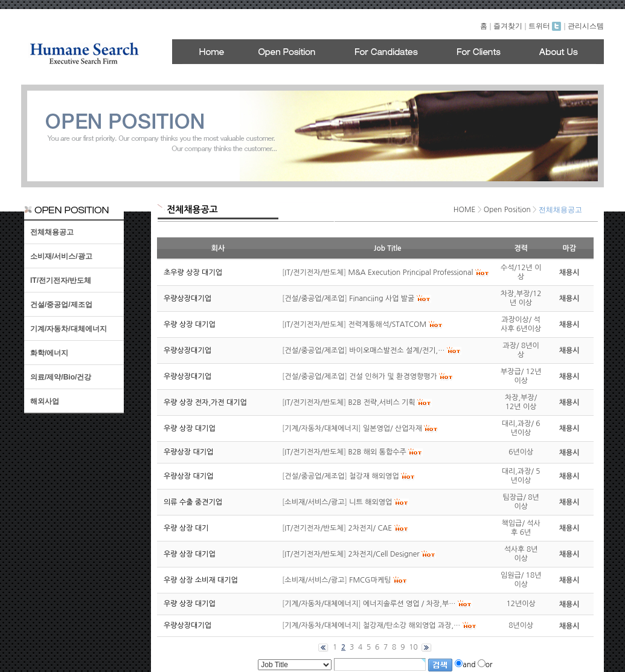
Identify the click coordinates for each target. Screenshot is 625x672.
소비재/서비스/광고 (61, 256)
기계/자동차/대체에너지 (69, 329)
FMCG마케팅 (370, 580)
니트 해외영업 (370, 502)
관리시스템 (586, 26)
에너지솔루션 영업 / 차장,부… (409, 604)
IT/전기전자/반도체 (61, 280)
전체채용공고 (52, 232)
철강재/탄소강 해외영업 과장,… (412, 625)
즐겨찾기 (508, 26)
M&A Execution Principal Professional (411, 273)
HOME (465, 210)
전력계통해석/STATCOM (388, 325)
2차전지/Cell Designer (384, 554)
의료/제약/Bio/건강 (61, 377)
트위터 (545, 26)
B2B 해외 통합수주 (377, 452)
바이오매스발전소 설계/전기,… (397, 351)
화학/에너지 (49, 353)
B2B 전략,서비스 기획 (382, 402)
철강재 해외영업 (374, 476)
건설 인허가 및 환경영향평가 (393, 376)
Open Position (507, 210)
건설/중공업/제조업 (61, 305)
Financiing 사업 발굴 (382, 299)
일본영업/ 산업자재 (393, 428)
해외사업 (45, 401)
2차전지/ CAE (370, 528)
